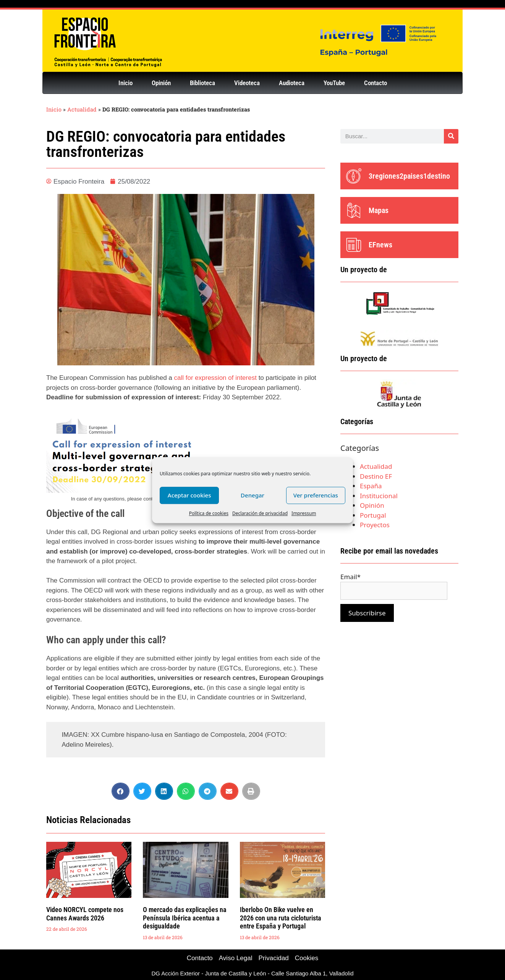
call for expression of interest (216, 378)
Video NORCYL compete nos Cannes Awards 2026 (85, 914)
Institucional (379, 496)
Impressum (304, 513)
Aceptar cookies (189, 495)
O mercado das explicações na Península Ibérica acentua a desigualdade (185, 918)
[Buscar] (451, 136)
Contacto (376, 83)
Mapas (379, 210)
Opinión (161, 83)
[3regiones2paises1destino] (354, 176)
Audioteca (292, 83)
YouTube (334, 83)
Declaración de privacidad (260, 513)
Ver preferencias (316, 495)
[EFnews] (354, 245)
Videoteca (247, 83)
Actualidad (82, 109)
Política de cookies (209, 513)
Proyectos (375, 525)
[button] (121, 791)
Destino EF (376, 476)
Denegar (252, 495)
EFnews (380, 245)
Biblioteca (202, 83)
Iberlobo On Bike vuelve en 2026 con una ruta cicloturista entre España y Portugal (281, 918)
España (371, 486)
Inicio (125, 83)
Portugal (373, 515)
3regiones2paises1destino (409, 176)
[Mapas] (354, 210)
